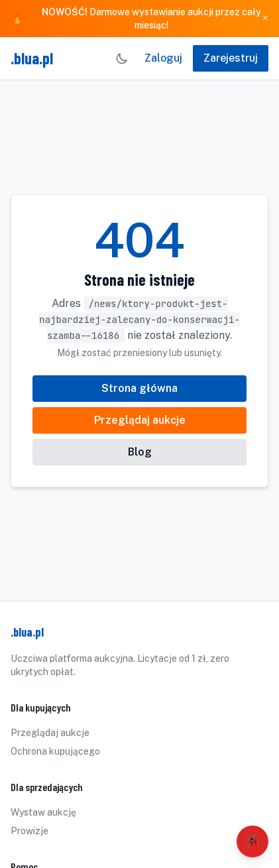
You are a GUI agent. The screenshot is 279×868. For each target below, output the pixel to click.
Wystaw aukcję (43, 812)
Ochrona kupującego (55, 751)
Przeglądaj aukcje (140, 420)
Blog (140, 452)
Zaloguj (163, 58)
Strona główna (139, 388)
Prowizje (29, 831)
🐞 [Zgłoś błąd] (253, 841)
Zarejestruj (231, 58)
